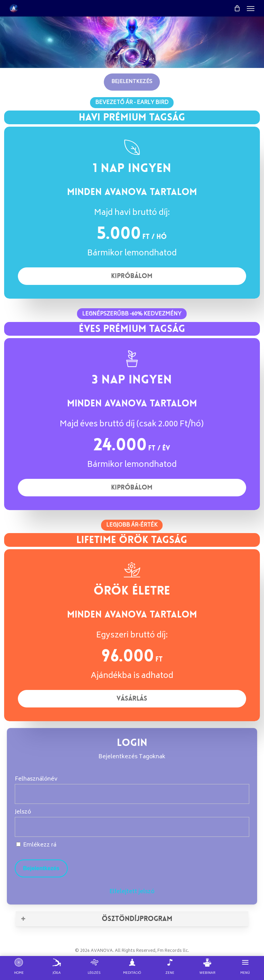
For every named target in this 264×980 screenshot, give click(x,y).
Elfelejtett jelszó (132, 892)
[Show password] (239, 827)
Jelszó (23, 812)
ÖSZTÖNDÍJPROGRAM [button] (96, 919)
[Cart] (237, 8)
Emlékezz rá (36, 845)
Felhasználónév (36, 779)
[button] (251, 8)
